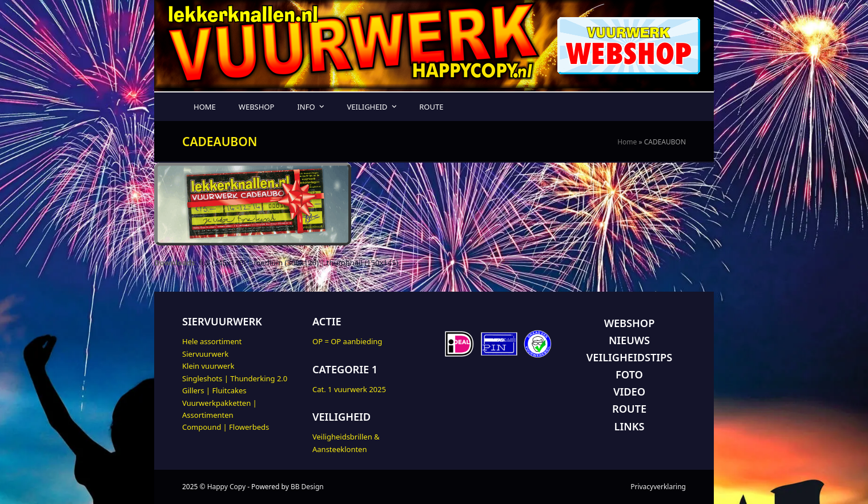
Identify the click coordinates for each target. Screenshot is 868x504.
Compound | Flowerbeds (226, 427)
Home (627, 142)
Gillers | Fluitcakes (214, 390)
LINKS (630, 426)
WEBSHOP (630, 323)
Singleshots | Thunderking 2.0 (235, 378)
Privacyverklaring (658, 487)
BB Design (307, 487)
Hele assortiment (212, 341)
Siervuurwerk (205, 354)
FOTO (629, 374)
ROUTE (629, 409)
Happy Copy (226, 487)
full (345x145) (222, 263)
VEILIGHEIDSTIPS (629, 357)
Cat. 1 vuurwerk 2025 (349, 389)
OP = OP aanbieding (347, 341)
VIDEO (629, 392)
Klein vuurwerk (208, 366)
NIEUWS (629, 340)
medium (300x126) (286, 263)
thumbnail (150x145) (363, 263)
